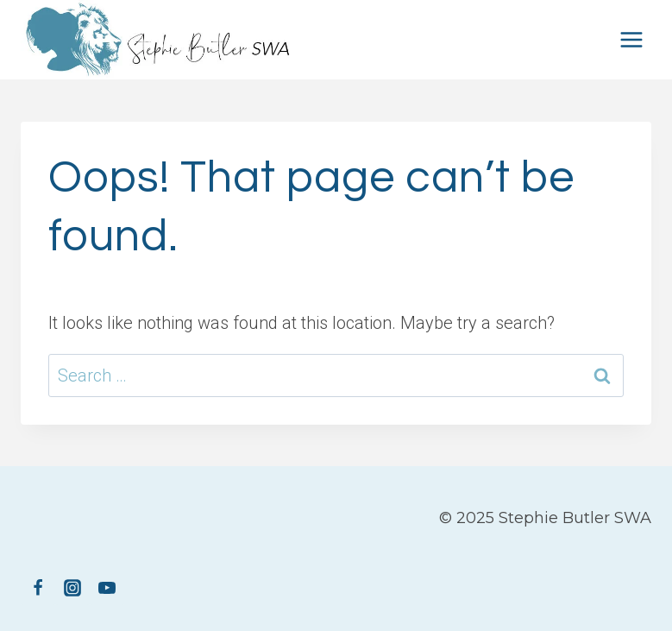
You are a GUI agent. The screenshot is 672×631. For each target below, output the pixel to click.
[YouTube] (107, 588)
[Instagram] (72, 588)
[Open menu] (631, 39)
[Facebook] (38, 588)
